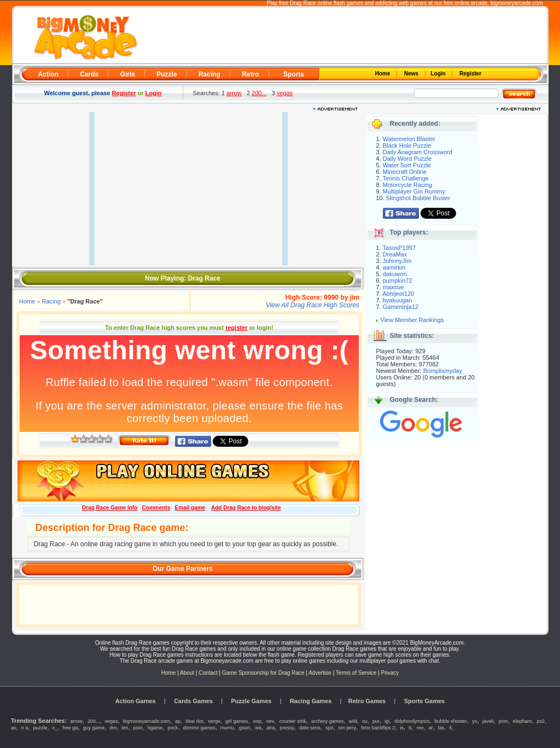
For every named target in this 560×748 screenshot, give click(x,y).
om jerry (348, 728)
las (441, 728)
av (14, 728)
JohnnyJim (397, 261)
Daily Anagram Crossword (418, 152)
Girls (128, 74)
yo (475, 721)
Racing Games (311, 701)
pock (173, 728)
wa (258, 728)
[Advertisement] (341, 36)
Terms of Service (357, 673)
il (450, 728)
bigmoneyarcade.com (517, 3)
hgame (155, 728)
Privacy (390, 673)
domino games (199, 728)
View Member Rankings (412, 320)
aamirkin (394, 267)
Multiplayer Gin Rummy (414, 191)
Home (383, 74)
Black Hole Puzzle (407, 145)
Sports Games (425, 701)
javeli (488, 721)
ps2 (541, 721)
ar (431, 728)
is (402, 728)
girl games (237, 721)
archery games (328, 721)
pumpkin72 (398, 280)
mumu (227, 728)
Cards (89, 74)
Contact (208, 673)
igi (387, 721)
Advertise (320, 673)
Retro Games (367, 701)
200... (259, 93)
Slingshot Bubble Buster (418, 198)
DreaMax (395, 254)
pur (376, 721)
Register (469, 74)
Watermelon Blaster (409, 139)
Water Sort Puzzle (407, 165)
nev (270, 721)
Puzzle (167, 74)
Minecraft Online (405, 172)
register (236, 328)
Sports (294, 74)
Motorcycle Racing (407, 185)
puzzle (40, 728)
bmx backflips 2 (378, 728)
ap (178, 721)
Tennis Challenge (406, 178)
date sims (310, 728)
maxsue (393, 287)
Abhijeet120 (398, 294)
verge (214, 721)
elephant (523, 721)
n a (25, 728)
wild (353, 721)
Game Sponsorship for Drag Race (263, 673)
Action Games (136, 701)
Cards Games (193, 701)
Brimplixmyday (443, 371)
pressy (287, 728)
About (187, 673)
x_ (55, 728)
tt (410, 728)
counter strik (293, 721)
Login (439, 74)
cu (365, 721)
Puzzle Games (252, 701)
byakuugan (398, 300)
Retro (250, 74)
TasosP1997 (399, 248)
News (412, 74)
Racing (209, 74)
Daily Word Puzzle (407, 159)
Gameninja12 (401, 307)
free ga (70, 728)
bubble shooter (451, 721)
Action (48, 74)
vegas (285, 93)
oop (257, 721)
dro (113, 728)
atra (271, 728)
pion (503, 721)
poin (138, 728)
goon (244, 728)
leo (125, 728)
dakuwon (395, 274)
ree (420, 728)
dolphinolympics (412, 721)
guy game (94, 728)
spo (329, 728)
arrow (234, 93)
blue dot (194, 721)
